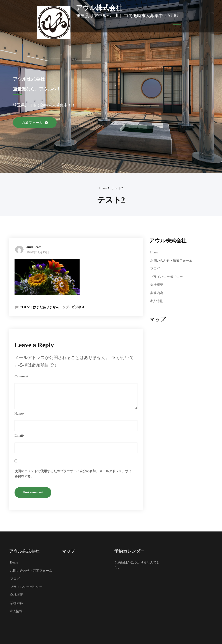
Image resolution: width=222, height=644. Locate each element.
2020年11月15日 (38, 252)
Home (103, 188)
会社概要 (157, 285)
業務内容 (157, 293)
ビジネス (78, 307)
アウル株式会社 (99, 8)
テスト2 (117, 188)
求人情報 (156, 301)
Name (19, 414)
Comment (21, 376)
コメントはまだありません (39, 307)
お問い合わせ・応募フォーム (171, 261)
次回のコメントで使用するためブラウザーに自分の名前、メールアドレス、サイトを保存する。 (75, 474)
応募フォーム (33, 123)
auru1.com (34, 247)
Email (19, 436)
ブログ (155, 269)
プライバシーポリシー (166, 277)
